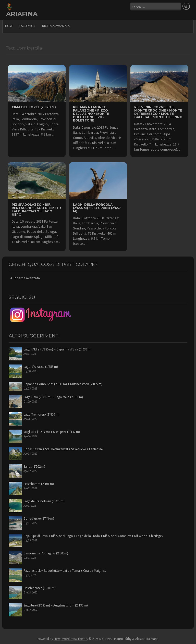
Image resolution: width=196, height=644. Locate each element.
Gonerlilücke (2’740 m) (39, 519)
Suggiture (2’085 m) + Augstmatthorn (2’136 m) (56, 605)
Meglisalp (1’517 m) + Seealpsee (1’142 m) (52, 432)
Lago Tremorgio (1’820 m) (41, 414)
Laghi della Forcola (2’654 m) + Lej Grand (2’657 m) (97, 208)
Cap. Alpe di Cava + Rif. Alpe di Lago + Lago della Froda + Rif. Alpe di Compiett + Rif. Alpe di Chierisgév (93, 536)
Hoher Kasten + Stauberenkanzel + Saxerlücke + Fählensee (63, 449)
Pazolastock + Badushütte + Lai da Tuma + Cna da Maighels (65, 571)
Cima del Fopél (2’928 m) (34, 107)
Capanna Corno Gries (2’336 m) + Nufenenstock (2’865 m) (63, 384)
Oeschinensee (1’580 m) (40, 588)
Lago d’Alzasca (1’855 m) (41, 367)
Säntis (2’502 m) (34, 466)
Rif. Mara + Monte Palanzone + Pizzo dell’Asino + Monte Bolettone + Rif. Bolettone (91, 114)
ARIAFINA (22, 14)
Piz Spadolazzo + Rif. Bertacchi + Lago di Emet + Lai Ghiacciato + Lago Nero (36, 210)
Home (9, 26)
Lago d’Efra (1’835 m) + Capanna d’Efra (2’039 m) (58, 349)
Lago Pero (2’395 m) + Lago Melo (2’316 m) (53, 397)
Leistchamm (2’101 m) (39, 484)
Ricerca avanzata (56, 26)
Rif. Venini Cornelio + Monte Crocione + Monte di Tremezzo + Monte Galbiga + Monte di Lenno (158, 112)
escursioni (28, 26)
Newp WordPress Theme (70, 639)
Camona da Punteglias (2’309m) (46, 553)
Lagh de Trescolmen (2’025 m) (44, 501)
